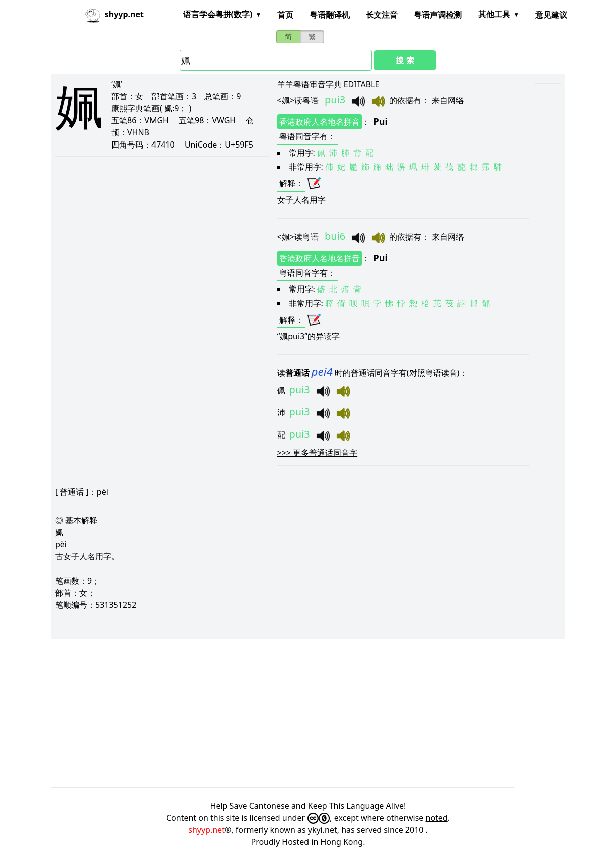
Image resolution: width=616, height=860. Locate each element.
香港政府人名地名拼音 (320, 122)
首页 (285, 15)
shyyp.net (206, 830)
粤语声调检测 (438, 15)
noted (437, 818)
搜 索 (405, 60)
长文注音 (382, 15)
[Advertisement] (308, 713)
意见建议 (551, 15)
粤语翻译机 (330, 15)
